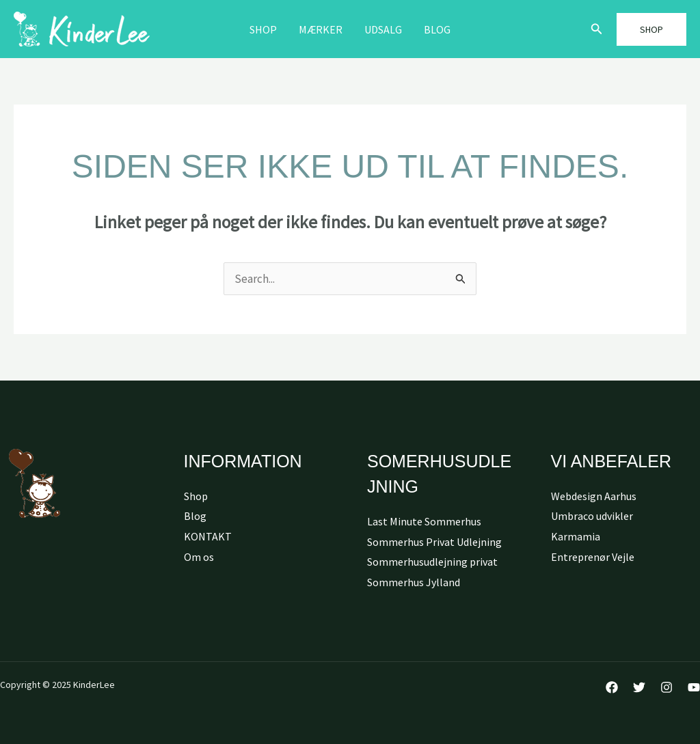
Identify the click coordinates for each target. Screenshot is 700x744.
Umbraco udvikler (592, 516)
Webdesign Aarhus (594, 496)
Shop (263, 29)
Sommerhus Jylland (414, 582)
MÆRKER (321, 29)
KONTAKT (208, 536)
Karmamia (576, 536)
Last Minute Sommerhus (424, 521)
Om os (199, 557)
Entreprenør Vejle (593, 557)
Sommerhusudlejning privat (432, 562)
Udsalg (383, 29)
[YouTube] (694, 687)
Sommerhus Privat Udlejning (434, 542)
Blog (437, 29)
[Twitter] (639, 687)
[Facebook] (612, 687)
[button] (597, 29)
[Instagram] (667, 687)
